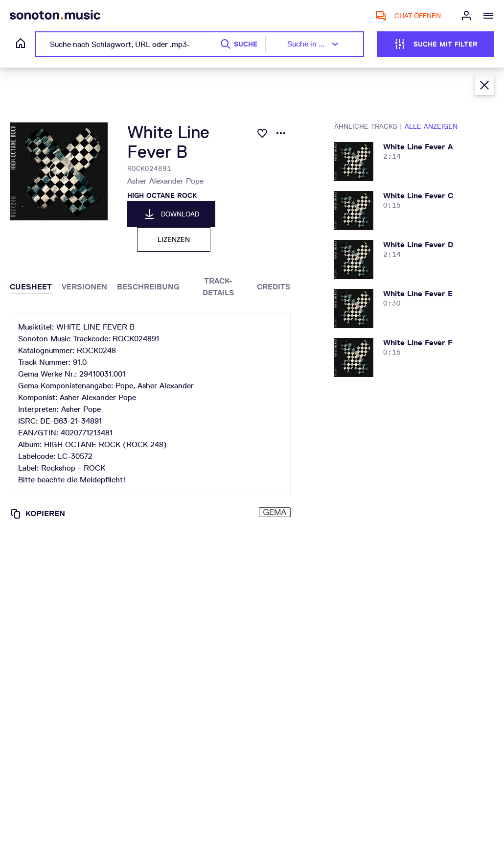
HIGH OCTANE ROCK (162, 195)
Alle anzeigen (431, 126)
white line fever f (418, 343)
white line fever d (418, 245)
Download (171, 214)
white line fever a (418, 147)
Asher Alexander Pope (165, 181)
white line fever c (418, 196)
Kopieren (37, 514)
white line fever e (418, 294)
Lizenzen (174, 239)
